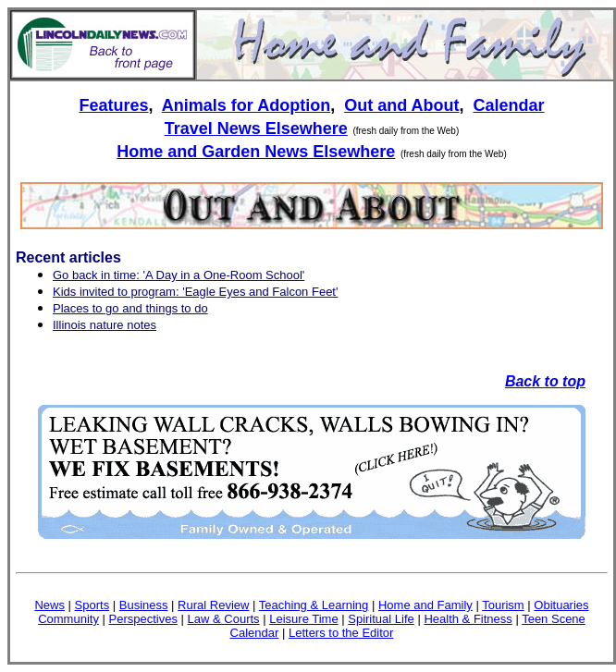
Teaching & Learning (314, 605)
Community (68, 619)
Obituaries (561, 605)
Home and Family (425, 605)
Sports (92, 605)
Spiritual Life (381, 619)
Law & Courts (224, 619)
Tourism (503, 605)
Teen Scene (554, 619)
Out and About (401, 105)
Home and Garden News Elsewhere (256, 152)
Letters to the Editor (341, 633)
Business (144, 605)
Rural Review (213, 605)
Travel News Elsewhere (256, 128)
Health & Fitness (468, 619)
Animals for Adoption (246, 105)
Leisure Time (303, 619)
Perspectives (143, 619)
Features (113, 105)
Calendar (509, 105)
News (49, 605)
